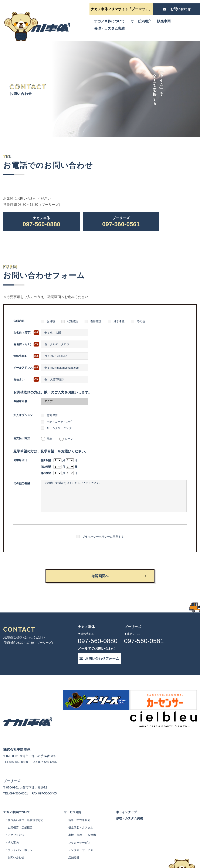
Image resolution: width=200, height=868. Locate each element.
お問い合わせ (17, 835)
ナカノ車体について (109, 21)
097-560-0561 (121, 222)
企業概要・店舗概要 (21, 805)
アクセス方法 (17, 813)
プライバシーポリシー (23, 828)
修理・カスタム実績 (109, 28)
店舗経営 (77, 835)
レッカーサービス (83, 820)
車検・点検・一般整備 (86, 813)
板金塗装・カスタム (85, 805)
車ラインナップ (133, 787)
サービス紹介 (141, 21)
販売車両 (164, 21)
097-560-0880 (41, 222)
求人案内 (14, 820)
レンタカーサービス (85, 828)
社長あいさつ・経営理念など (27, 798)
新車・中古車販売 (83, 798)
